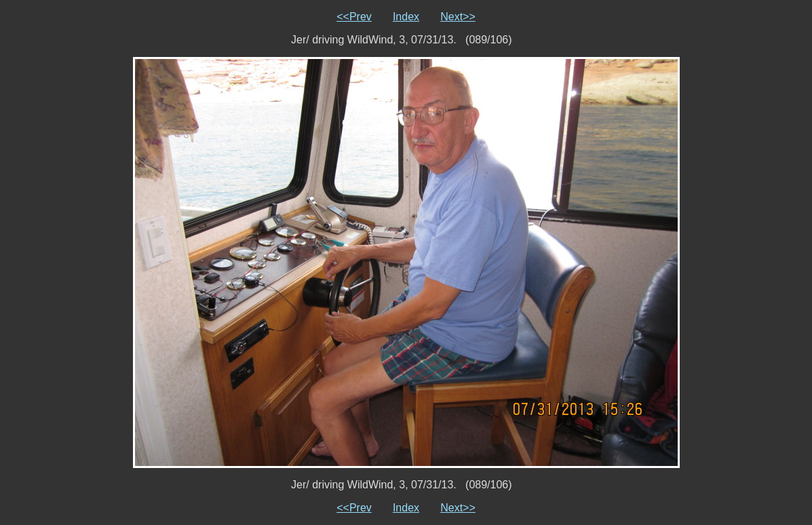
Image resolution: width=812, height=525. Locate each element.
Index (406, 17)
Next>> (458, 17)
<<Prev (354, 17)
